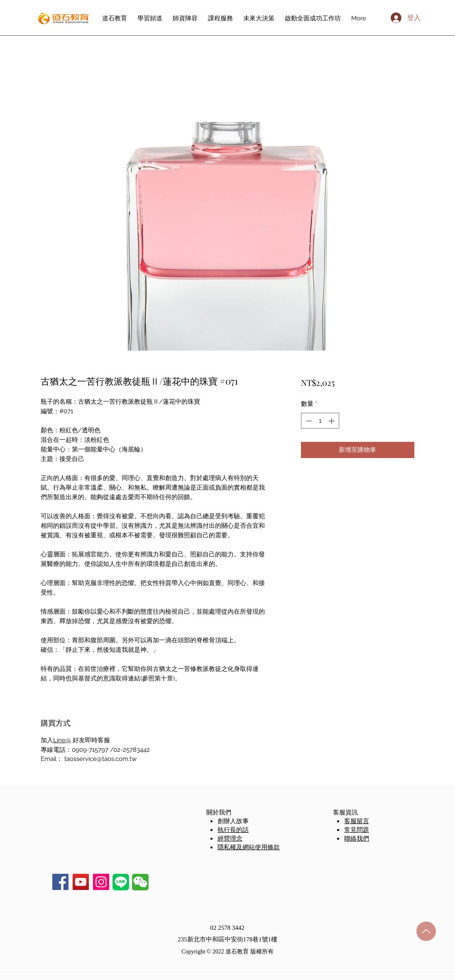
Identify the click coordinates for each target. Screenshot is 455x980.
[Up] (426, 931)
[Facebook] (60, 882)
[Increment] (332, 421)
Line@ (62, 740)
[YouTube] (81, 882)
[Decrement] (308, 421)
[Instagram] (101, 882)
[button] (140, 882)
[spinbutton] (320, 421)
